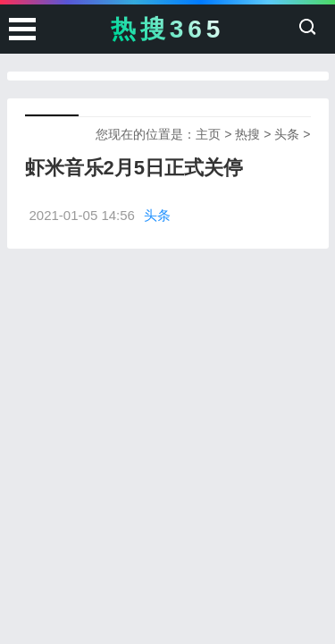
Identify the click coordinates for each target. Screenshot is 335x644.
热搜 (247, 134)
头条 (287, 134)
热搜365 (168, 29)
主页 (208, 134)
